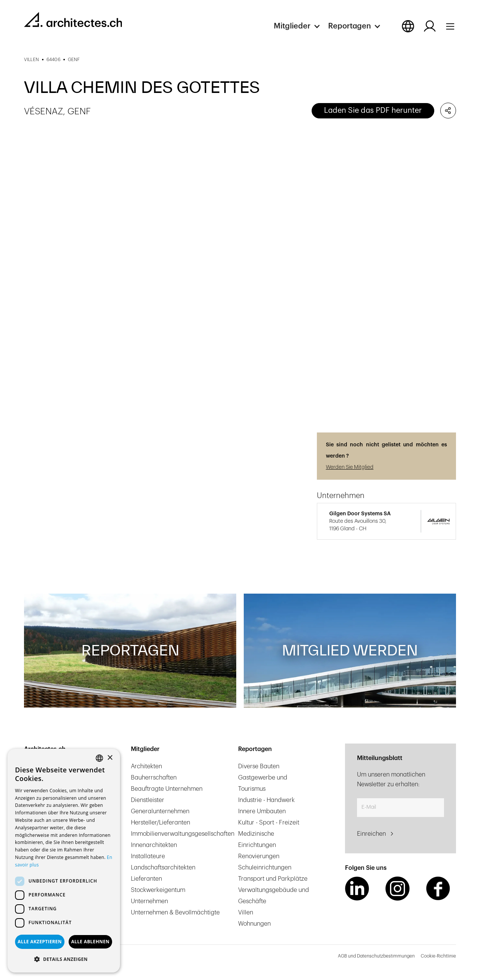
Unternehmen (149, 901)
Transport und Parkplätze (273, 879)
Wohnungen (254, 924)
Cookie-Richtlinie (438, 956)
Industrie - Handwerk (266, 800)
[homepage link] (73, 19)
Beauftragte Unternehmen (167, 789)
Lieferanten (146, 879)
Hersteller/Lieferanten (160, 823)
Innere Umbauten (262, 811)
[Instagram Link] (397, 889)
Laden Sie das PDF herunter (373, 111)
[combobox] (99, 758)
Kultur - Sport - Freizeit (269, 823)
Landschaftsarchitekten (163, 868)
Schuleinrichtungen (265, 868)
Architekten (146, 766)
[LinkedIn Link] (357, 889)
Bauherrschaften (154, 778)
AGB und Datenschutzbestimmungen (376, 956)
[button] (301, 26)
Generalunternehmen (160, 811)
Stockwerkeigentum (158, 890)
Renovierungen (259, 856)
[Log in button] (430, 26)
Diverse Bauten (259, 766)
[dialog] (64, 861)
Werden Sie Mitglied (350, 467)
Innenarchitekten (154, 845)
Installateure (148, 856)
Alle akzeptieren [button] (40, 942)
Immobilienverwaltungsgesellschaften (183, 834)
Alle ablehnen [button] (90, 942)
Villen (246, 913)
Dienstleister (148, 800)
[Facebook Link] (438, 889)
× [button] (110, 758)
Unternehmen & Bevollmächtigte (175, 913)
